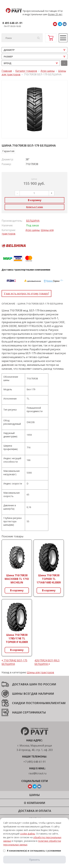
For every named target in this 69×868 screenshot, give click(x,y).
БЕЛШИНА (33, 221)
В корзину (35, 200)
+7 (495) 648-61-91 (35, 762)
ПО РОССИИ (47, 684)
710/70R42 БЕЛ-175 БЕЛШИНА (14, 662)
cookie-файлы (28, 834)
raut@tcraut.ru (37, 773)
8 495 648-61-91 (12, 23)
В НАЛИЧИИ (45, 694)
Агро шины (32, 230)
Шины (34, 795)
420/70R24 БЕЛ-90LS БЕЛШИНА (47, 662)
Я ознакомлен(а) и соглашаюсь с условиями (32, 851)
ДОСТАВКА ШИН (25, 684)
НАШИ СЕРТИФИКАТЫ (29, 712)
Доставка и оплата (35, 811)
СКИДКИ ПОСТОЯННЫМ (30, 703)
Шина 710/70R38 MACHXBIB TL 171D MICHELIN (17, 579)
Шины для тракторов (40, 672)
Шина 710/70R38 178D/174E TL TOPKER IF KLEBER (17, 638)
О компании (34, 803)
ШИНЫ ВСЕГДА (24, 694)
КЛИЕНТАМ (57, 703)
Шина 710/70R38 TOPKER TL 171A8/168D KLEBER (49, 579)
